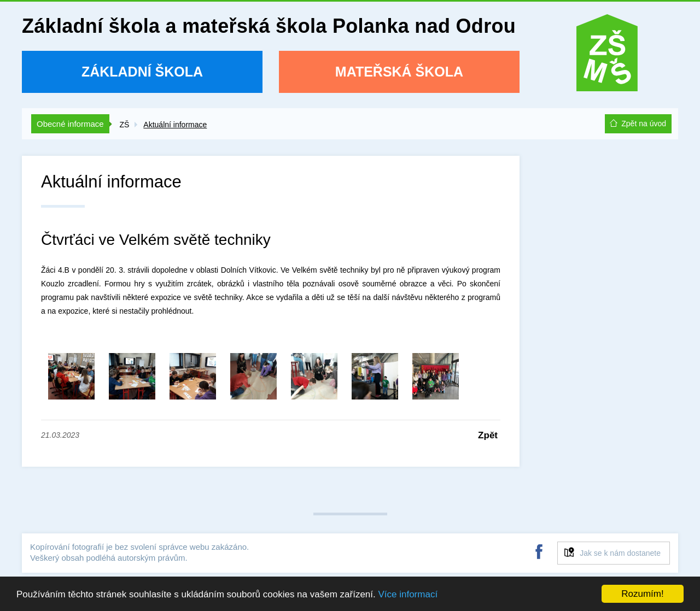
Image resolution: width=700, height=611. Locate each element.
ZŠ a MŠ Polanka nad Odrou (607, 57)
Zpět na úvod (644, 124)
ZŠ (124, 125)
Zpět (488, 435)
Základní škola (142, 72)
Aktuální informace (175, 125)
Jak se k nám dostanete (620, 553)
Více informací (408, 594)
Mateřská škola (399, 72)
